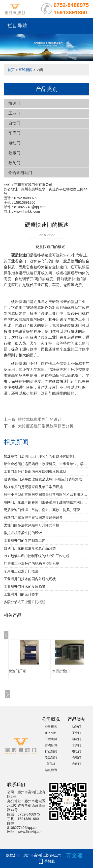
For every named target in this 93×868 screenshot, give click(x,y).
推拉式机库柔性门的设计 (40, 419)
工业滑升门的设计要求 (21, 594)
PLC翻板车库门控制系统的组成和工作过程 (37, 556)
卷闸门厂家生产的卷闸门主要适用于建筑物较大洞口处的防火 (46, 502)
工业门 (14, 113)
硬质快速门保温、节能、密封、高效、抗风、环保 (42, 510)
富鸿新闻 (26, 70)
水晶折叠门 (61, 671)
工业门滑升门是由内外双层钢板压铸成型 (35, 471)
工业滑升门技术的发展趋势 (25, 587)
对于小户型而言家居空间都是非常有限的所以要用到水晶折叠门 (46, 495)
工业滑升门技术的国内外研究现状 (30, 579)
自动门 (14, 123)
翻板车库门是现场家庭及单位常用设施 (33, 487)
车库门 (14, 133)
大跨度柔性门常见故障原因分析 (46, 426)
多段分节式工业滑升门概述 (25, 602)
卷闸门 (14, 163)
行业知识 (51, 751)
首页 (11, 70)
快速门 (14, 103)
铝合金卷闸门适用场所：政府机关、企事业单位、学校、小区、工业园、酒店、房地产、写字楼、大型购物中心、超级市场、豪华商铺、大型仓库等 (46, 464)
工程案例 (51, 739)
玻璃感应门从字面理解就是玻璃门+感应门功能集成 (43, 479)
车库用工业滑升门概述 (21, 571)
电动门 (14, 143)
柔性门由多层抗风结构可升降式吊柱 (31, 525)
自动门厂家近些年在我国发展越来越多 (33, 518)
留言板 (51, 764)
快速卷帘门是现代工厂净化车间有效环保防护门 (40, 456)
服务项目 (51, 733)
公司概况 (51, 727)
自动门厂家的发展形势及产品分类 (30, 548)
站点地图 (51, 770)
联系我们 (51, 758)
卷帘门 (14, 153)
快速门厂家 (17, 671)
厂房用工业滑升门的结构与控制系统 (31, 564)
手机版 (50, 861)
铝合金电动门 (20, 173)
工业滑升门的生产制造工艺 (25, 541)
